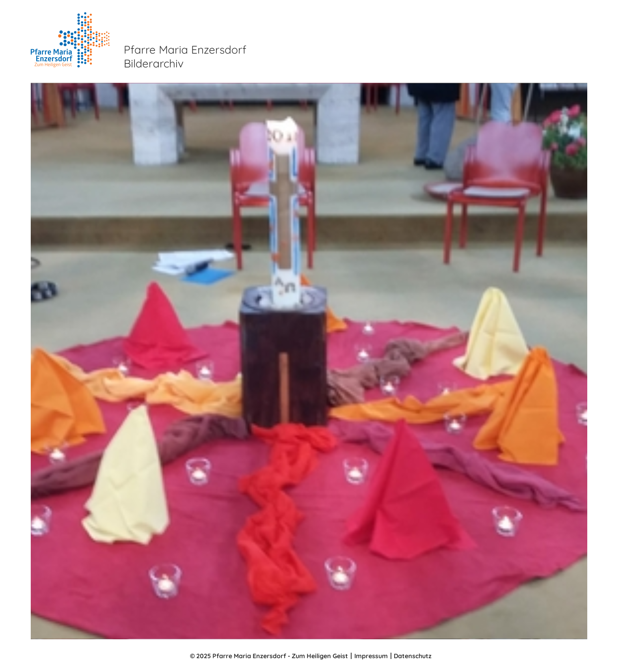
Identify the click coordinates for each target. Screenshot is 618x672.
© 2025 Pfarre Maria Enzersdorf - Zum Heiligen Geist (269, 656)
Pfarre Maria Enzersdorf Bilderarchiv (185, 56)
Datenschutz (413, 656)
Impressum (371, 656)
